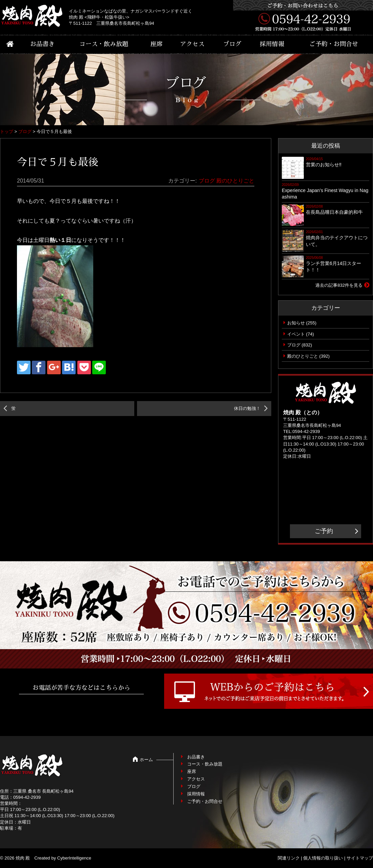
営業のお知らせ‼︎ (324, 165)
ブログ (232, 44)
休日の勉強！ (247, 408)
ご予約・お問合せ (334, 44)
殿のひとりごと (235, 181)
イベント (296, 334)
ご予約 (324, 531)
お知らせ (296, 323)
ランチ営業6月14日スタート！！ (333, 267)
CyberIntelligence (74, 858)
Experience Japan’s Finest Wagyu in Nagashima (325, 194)
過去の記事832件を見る (339, 285)
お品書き (42, 44)
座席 (157, 44)
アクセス (192, 44)
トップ (7, 131)
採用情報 (272, 44)
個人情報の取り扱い (323, 858)
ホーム (146, 760)
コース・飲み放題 (104, 44)
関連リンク (289, 858)
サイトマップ (360, 858)
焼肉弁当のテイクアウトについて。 (337, 241)
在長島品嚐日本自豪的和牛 (334, 212)
